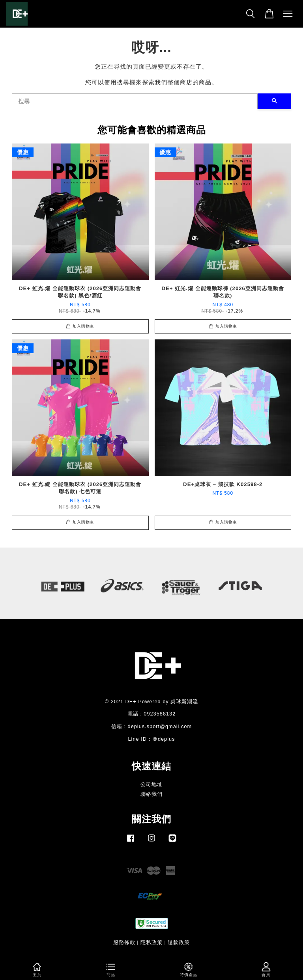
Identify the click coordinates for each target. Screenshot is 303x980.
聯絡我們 (151, 794)
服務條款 (124, 942)
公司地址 (151, 784)
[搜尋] (135, 101)
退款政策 (179, 942)
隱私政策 (151, 942)
